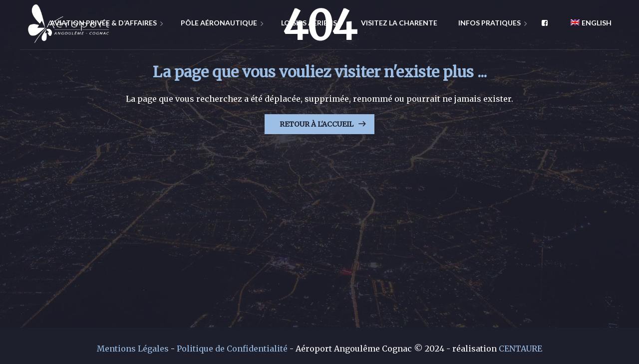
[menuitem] (587, 22)
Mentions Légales (133, 349)
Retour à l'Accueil (317, 124)
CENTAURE (520, 349)
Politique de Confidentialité (232, 349)
